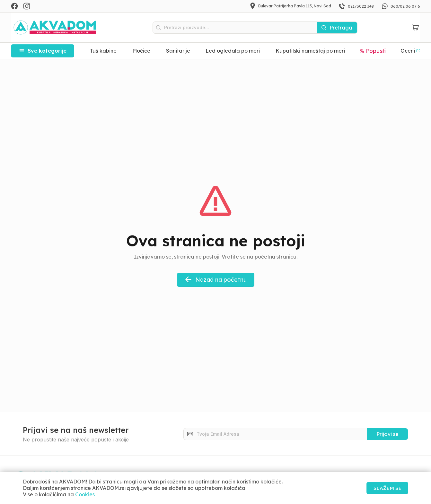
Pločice (141, 51)
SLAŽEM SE (386, 488)
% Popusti (373, 51)
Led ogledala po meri (233, 51)
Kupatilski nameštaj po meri (310, 51)
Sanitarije (178, 51)
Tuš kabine (103, 51)
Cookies (85, 494)
